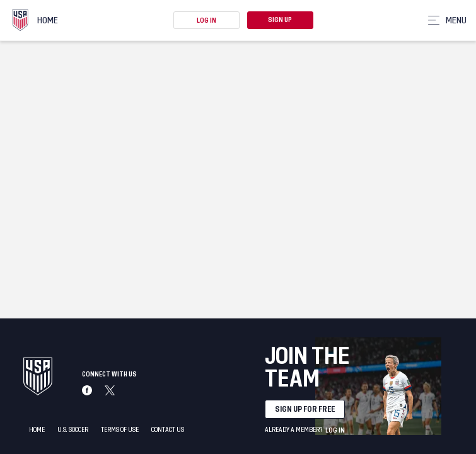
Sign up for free (305, 409)
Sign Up (280, 20)
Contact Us (168, 430)
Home (37, 430)
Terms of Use (120, 430)
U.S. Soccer (73, 430)
